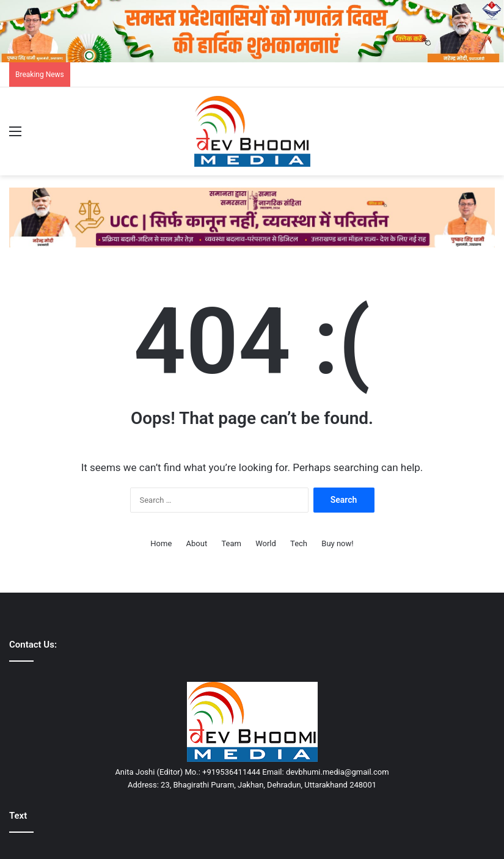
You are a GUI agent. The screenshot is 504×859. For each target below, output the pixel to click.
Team (231, 543)
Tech (299, 543)
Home (161, 543)
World (266, 543)
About (197, 543)
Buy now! (337, 543)
